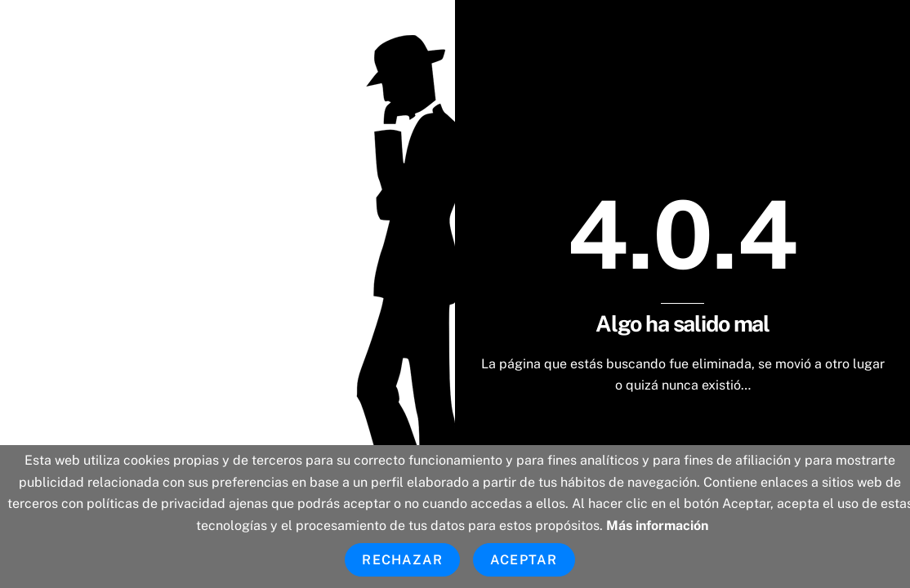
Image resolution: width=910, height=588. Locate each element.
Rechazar (402, 560)
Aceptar (524, 560)
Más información (657, 526)
